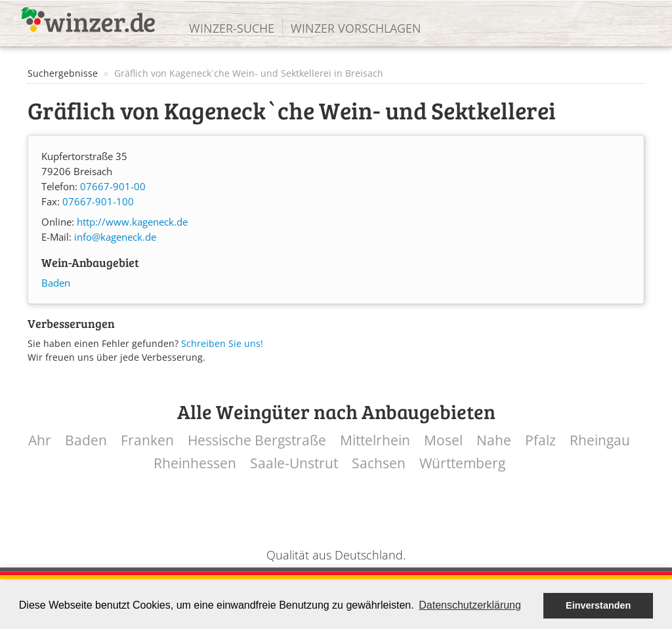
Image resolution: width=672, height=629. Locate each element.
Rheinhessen (195, 463)
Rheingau (600, 440)
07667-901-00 (113, 187)
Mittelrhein (375, 440)
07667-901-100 (98, 202)
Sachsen (379, 463)
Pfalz (540, 440)
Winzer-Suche (232, 28)
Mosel (443, 440)
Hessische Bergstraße (257, 440)
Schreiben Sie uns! (222, 343)
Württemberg (462, 463)
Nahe (494, 440)
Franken (147, 440)
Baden (56, 283)
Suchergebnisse (63, 73)
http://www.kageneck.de (132, 222)
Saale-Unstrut (294, 463)
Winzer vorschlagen (356, 28)
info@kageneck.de (115, 237)
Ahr (40, 440)
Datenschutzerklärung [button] (470, 605)
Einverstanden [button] (598, 605)
